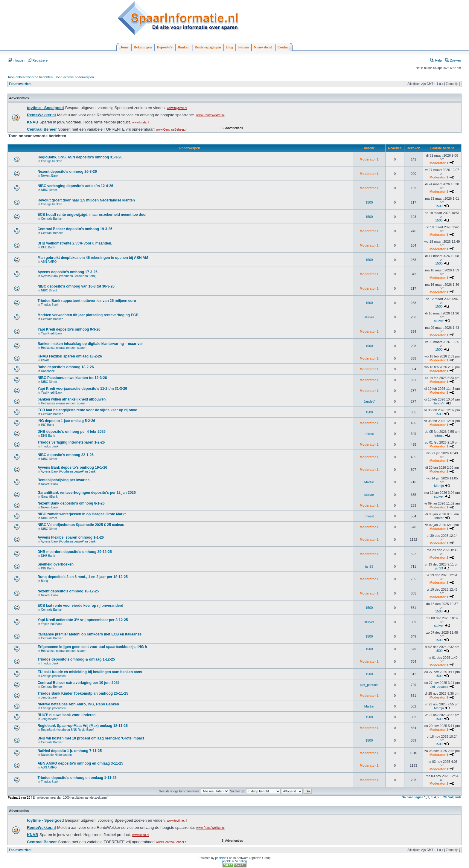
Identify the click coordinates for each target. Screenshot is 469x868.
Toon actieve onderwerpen (75, 77)
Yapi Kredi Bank (52, 333)
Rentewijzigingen (208, 47)
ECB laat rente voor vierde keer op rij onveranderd (80, 606)
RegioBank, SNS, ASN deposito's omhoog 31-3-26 (80, 157)
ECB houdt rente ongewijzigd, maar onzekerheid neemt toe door (92, 215)
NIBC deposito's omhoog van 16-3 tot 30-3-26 (76, 286)
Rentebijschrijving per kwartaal (64, 480)
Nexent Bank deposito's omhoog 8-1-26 (71, 503)
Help (436, 60)
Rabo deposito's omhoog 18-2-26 (66, 367)
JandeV (369, 401)
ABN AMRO (49, 262)
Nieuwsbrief (263, 47)
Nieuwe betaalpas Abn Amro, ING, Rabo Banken (78, 704)
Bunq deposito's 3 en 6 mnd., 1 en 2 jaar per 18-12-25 (83, 577)
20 (445, 797)
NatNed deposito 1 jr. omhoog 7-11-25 (70, 751)
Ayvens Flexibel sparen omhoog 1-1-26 (71, 537)
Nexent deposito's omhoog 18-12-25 (68, 591)
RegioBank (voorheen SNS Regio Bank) (68, 730)
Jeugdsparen (50, 697)
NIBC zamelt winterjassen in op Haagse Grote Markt (82, 514)
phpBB (220, 858)
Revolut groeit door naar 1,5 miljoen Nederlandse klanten (86, 200)
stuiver (369, 317)
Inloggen (17, 60)
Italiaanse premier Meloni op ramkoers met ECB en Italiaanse (89, 634)
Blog (230, 47)
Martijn (369, 482)
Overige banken (52, 161)
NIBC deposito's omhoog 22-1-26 (66, 455)
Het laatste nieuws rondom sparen (64, 348)
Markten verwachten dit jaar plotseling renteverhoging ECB (88, 315)
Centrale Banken (52, 219)
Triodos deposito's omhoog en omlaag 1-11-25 (77, 778)
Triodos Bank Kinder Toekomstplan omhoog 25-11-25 (83, 693)
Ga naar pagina (412, 797)
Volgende (455, 797)
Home (124, 47)
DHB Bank (48, 247)
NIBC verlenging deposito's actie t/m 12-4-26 (75, 186)
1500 (369, 202)
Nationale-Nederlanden (56, 755)
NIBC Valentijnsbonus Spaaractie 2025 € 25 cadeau (81, 525)
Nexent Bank (50, 176)
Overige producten (53, 676)
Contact (284, 47)
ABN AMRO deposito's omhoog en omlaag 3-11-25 (80, 763)
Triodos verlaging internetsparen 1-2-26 (71, 442)
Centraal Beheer (52, 233)
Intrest (369, 434)
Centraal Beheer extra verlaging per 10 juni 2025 (78, 683)
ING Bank (47, 425)
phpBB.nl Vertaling (234, 861)
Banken (184, 47)
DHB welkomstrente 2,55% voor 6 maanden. (75, 243)
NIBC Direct (49, 190)
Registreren (39, 60)
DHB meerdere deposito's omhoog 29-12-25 (74, 552)
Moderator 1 (369, 159)
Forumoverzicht (20, 84)
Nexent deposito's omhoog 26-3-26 (67, 172)
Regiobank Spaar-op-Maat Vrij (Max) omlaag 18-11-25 (82, 726)
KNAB (45, 360)
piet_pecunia (369, 685)
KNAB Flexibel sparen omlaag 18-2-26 (70, 356)
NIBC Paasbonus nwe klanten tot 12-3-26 (72, 378)
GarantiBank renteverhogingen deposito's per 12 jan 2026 (86, 493)
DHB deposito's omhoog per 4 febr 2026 (71, 432)
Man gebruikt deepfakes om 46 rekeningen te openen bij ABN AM (93, 258)
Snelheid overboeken (55, 564)
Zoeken (453, 60)
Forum (243, 47)
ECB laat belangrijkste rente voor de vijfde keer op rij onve (87, 410)
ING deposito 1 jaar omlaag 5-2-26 (66, 421)
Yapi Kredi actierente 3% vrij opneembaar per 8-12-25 (83, 620)
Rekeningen (143, 47)
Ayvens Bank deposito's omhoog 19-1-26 (72, 467)
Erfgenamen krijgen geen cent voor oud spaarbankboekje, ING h (92, 647)
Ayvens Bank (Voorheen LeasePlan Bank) (68, 276)
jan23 (369, 566)
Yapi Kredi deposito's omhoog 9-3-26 (69, 329)
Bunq (44, 581)
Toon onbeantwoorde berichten (30, 77)
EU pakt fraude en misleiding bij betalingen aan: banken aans (90, 672)
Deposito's (165, 47)
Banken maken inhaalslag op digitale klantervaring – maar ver (90, 344)
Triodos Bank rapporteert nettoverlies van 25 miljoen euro (87, 301)
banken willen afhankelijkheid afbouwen (71, 399)
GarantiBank (49, 497)
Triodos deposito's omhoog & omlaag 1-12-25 (76, 659)
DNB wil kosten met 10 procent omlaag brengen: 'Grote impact (91, 738)
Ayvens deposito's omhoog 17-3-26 (67, 272)
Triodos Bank (50, 305)
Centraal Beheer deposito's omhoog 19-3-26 (75, 229)
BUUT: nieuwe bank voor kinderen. (67, 715)
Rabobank (48, 371)
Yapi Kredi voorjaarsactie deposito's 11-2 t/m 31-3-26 (82, 389)
